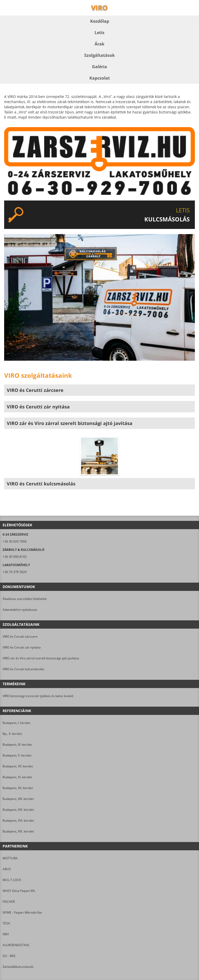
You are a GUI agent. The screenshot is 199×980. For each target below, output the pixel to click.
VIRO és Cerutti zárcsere (20, 636)
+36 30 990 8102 (15, 557)
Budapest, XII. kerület (18, 788)
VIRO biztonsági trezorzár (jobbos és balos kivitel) (38, 696)
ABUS (7, 869)
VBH (6, 934)
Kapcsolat (100, 78)
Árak (99, 44)
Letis (99, 33)
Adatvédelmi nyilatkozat (20, 610)
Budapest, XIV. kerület (18, 810)
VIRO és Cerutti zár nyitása (22, 647)
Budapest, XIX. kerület (18, 831)
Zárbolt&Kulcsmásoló (18, 967)
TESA (6, 923)
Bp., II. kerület (12, 734)
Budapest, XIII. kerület (18, 799)
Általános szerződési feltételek (25, 599)
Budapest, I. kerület (16, 723)
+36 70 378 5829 (15, 572)
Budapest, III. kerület (17, 744)
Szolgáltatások (99, 55)
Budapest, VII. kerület (18, 766)
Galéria (99, 67)
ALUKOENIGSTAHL (16, 945)
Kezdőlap (100, 21)
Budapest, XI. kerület (17, 777)
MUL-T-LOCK (12, 880)
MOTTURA (10, 858)
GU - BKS (9, 956)
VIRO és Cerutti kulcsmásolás (23, 669)
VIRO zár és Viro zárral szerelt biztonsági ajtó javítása (41, 658)
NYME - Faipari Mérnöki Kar (22, 912)
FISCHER (9, 902)
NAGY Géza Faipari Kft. (19, 891)
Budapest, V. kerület (17, 755)
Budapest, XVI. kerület (18, 820)
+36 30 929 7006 (15, 541)
